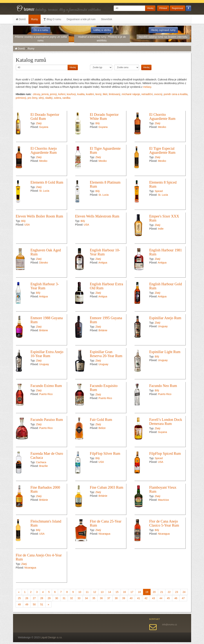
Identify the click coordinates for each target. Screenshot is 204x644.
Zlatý (39, 123)
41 (139, 598)
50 (34, 604)
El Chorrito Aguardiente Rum (162, 117)
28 (42, 598)
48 (19, 604)
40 (131, 598)
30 (57, 598)
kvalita (81, 94)
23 (177, 592)
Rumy (35, 19)
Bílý (98, 123)
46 (176, 598)
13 (102, 592)
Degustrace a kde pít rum (81, 19)
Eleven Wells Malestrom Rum (97, 216)
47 (183, 598)
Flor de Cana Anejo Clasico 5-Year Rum (164, 523)
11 (87, 592)
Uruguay (163, 326)
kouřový (71, 94)
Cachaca (41, 462)
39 (124, 598)
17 (132, 592)
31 (64, 598)
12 (95, 592)
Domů (21, 19)
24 (184, 592)
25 (19, 598)
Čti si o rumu (41, 30)
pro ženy (32, 98)
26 (27, 598)
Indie (161, 229)
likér (105, 94)
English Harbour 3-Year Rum (45, 286)
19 (147, 592)
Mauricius (163, 500)
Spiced (159, 191)
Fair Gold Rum (101, 420)
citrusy (36, 94)
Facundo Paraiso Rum (47, 420)
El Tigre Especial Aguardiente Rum (162, 150)
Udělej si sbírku (102, 30)
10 (80, 592)
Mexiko (162, 127)
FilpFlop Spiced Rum (165, 453)
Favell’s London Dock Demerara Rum (166, 422)
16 (124, 592)
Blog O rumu (52, 19)
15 (117, 592)
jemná (45, 94)
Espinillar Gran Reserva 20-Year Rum (106, 354)
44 (161, 598)
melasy (147, 87)
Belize (102, 428)
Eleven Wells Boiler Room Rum (39, 216)
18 (139, 592)
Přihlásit (163, 8)
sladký (49, 98)
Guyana (44, 127)
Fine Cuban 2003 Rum (106, 487)
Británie (43, 330)
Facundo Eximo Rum (46, 386)
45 (168, 598)
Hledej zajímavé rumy (163, 30)
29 (49, 598)
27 (34, 598)
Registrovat (177, 8)
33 (79, 598)
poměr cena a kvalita (175, 94)
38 (116, 598)
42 (146, 598)
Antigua (103, 263)
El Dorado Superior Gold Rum (45, 117)
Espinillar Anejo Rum (165, 318)
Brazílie (43, 466)
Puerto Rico (46, 394)
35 (94, 598)
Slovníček (107, 19)
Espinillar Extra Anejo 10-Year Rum (47, 354)
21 (162, 592)
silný (41, 98)
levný (98, 94)
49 (27, 604)
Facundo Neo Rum (163, 386)
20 (154, 592)
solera (57, 98)
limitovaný (115, 94)
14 (110, 592)
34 (86, 598)
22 (169, 592)
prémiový (21, 98)
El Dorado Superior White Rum (104, 117)
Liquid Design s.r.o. (51, 637)
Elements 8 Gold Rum (47, 182)
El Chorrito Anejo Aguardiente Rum (44, 150)
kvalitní (90, 94)
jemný (53, 94)
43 (154, 598)
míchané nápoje (131, 94)
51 (42, 604)
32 (72, 598)
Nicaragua (104, 534)
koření (62, 94)
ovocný (158, 94)
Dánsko (43, 263)
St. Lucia (44, 191)
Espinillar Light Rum (165, 352)
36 (101, 598)
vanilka (66, 98)
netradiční (147, 94)
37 (109, 598)
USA (27, 225)
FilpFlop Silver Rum (105, 453)
